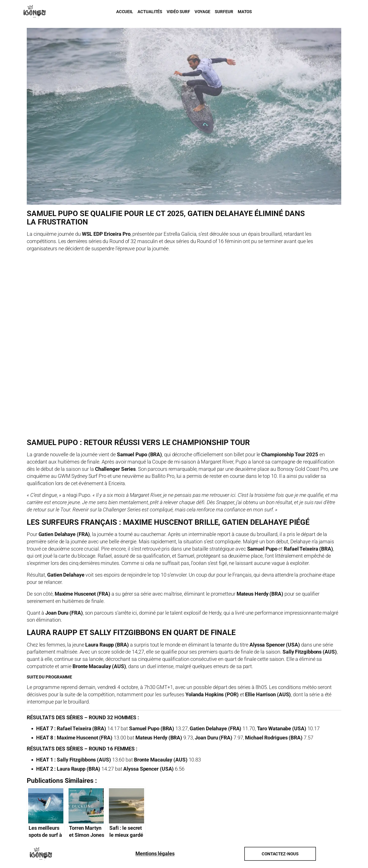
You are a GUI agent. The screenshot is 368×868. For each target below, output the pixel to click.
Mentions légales (155, 854)
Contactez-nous (280, 854)
